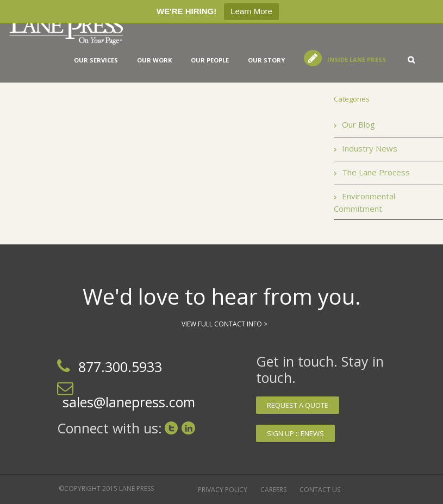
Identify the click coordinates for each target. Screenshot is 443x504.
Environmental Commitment (364, 202)
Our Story (266, 60)
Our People (210, 60)
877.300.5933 (120, 367)
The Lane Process (376, 172)
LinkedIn (188, 428)
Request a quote (298, 405)
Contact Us (320, 490)
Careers (273, 490)
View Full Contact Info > (224, 324)
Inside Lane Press (357, 59)
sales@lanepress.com (129, 402)
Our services (96, 60)
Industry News (370, 148)
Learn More (251, 11)
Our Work (154, 60)
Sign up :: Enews (295, 433)
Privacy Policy (223, 490)
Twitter (171, 428)
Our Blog (358, 124)
